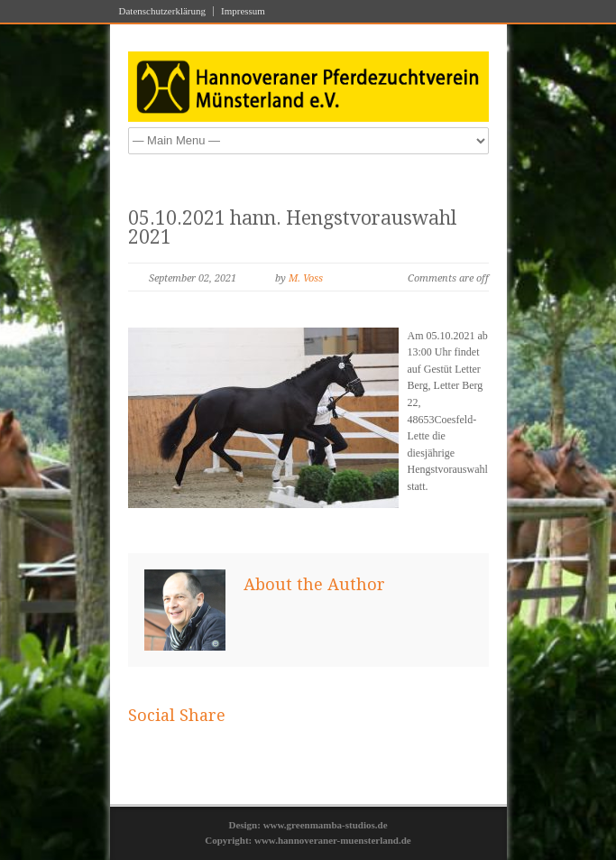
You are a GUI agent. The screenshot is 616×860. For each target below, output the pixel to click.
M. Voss (306, 278)
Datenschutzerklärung (163, 11)
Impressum (243, 11)
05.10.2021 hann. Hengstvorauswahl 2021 (292, 227)
